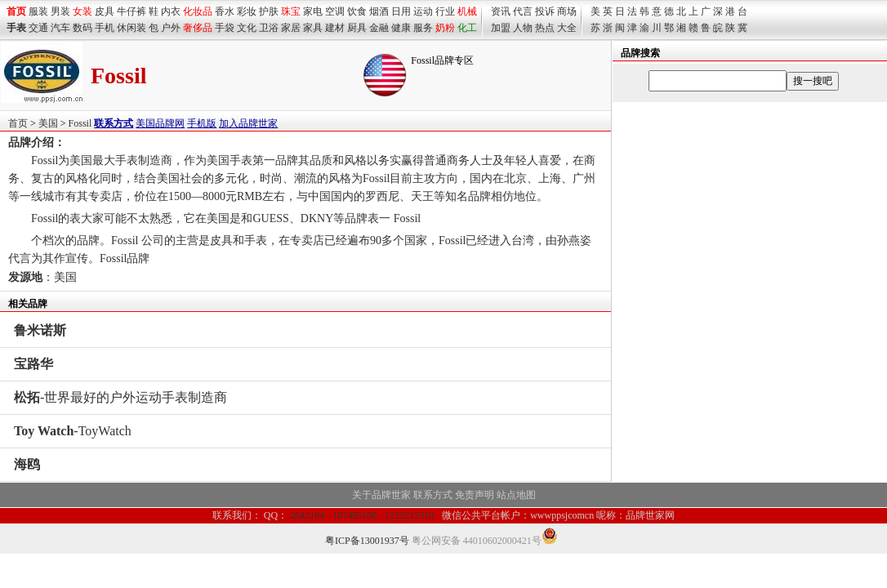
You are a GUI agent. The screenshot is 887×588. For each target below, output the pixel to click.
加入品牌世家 (248, 123)
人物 (523, 28)
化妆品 (198, 11)
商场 (567, 11)
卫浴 (269, 28)
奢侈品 (198, 28)
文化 (247, 28)
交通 (38, 28)
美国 (48, 123)
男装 (60, 11)
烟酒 (379, 11)
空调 (335, 11)
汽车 (60, 28)
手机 (105, 28)
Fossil (80, 123)
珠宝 (291, 11)
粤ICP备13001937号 (367, 541)
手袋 (225, 28)
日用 (401, 11)
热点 (545, 28)
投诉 (545, 11)
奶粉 (445, 28)
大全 (567, 28)
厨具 (357, 28)
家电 (313, 11)
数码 (82, 28)
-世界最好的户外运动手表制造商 (120, 397)
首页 (18, 123)
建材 (335, 28)
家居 (291, 28)
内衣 (171, 11)
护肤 (269, 11)
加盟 (501, 28)
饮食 (357, 11)
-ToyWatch (73, 431)
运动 (423, 11)
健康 (401, 28)
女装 (82, 11)
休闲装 (131, 28)
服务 (423, 28)
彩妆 (247, 11)
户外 (171, 28)
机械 (467, 11)
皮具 (105, 11)
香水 (225, 11)
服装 (38, 11)
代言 (523, 11)
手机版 (202, 123)
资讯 (501, 11)
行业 (445, 11)
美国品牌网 (160, 123)
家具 (313, 28)
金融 (379, 28)
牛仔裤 (131, 11)
